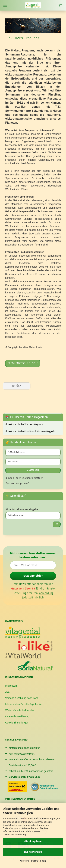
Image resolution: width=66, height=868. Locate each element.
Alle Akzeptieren (33, 842)
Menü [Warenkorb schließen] (5, 5)
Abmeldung (46, 593)
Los (57, 524)
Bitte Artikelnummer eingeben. (23, 510)
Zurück (16, 386)
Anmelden (33, 470)
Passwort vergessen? (17, 483)
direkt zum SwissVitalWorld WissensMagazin (30, 432)
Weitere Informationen (33, 861)
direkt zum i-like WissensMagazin (24, 425)
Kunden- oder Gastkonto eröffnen (24, 478)
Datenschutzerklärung (14, 835)
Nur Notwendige (33, 852)
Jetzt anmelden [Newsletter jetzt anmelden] (33, 576)
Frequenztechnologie (23, 363)
